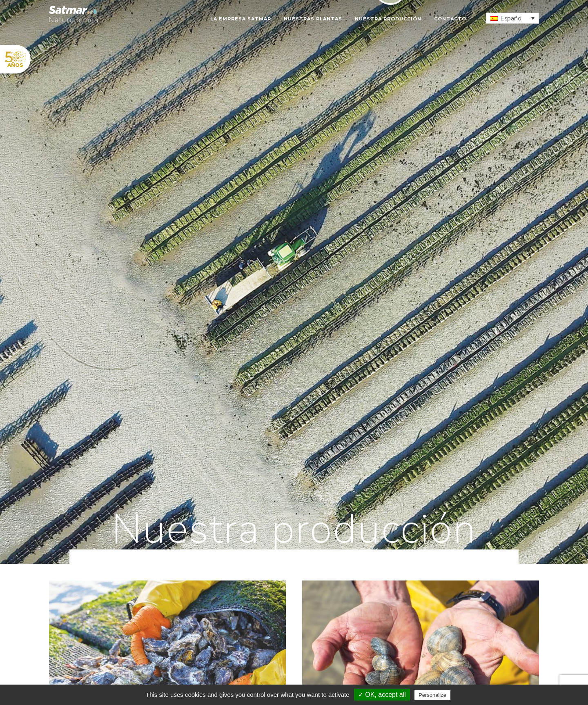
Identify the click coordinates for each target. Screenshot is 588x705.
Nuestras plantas (313, 19)
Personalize (432, 695)
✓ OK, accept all (382, 695)
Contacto (450, 19)
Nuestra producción (388, 19)
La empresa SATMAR (241, 19)
